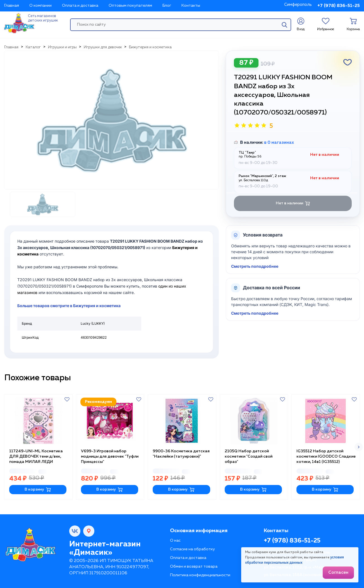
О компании (40, 6)
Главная (12, 6)
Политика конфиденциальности (200, 575)
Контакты (191, 6)
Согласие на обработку (192, 549)
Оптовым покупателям (130, 6)
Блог (167, 6)
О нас (175, 541)
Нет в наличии (293, 203)
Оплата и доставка (80, 6)
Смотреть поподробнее (255, 266)
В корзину (38, 490)
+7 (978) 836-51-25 (339, 6)
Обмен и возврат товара (194, 567)
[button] (359, 447)
